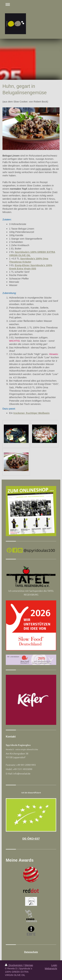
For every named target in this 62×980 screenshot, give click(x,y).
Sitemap (29, 965)
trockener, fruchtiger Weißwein (31, 413)
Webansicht (51, 969)
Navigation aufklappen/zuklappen (31, 4)
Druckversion (14, 965)
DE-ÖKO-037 (31, 838)
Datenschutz (31, 952)
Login (54, 965)
